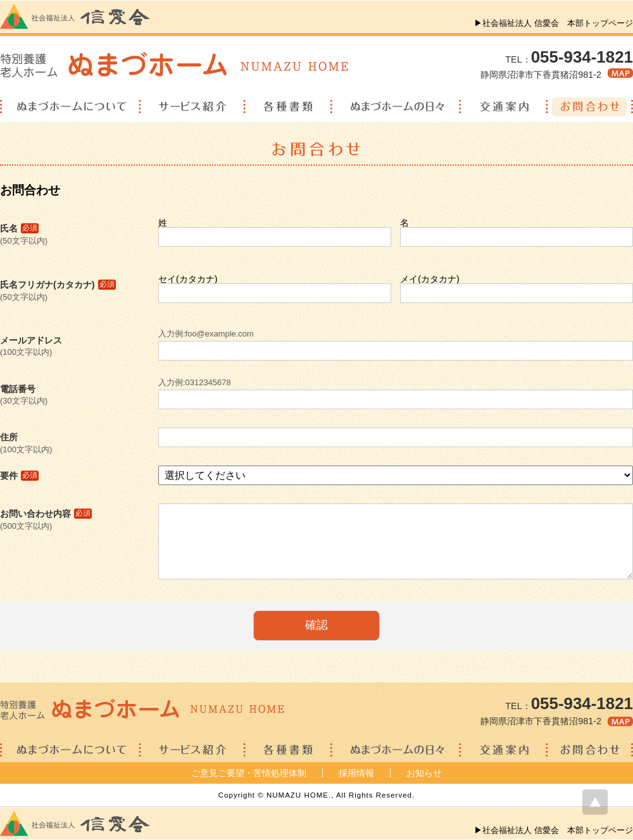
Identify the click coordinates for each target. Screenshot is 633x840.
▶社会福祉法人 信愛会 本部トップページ (554, 23)
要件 (19, 476)
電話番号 (18, 389)
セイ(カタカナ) (188, 279)
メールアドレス (31, 340)
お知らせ (424, 773)
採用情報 (356, 773)
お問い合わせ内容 (46, 514)
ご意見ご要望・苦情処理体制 (249, 773)
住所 (9, 437)
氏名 (19, 228)
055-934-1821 (582, 57)
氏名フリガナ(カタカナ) (58, 285)
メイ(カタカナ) (430, 279)
